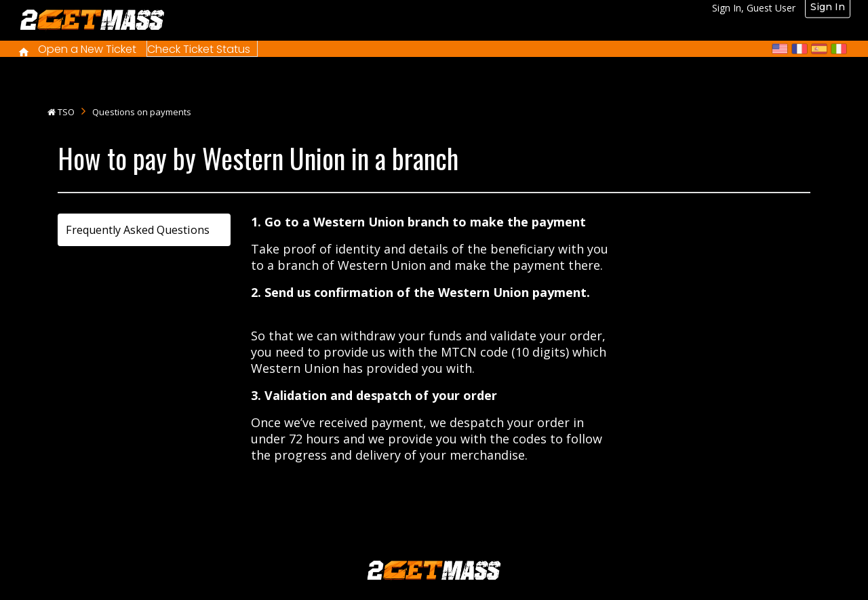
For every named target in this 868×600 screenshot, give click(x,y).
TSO (66, 112)
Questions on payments (142, 112)
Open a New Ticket (87, 49)
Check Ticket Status (199, 49)
